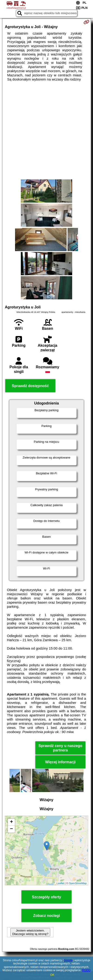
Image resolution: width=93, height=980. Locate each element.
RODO (86, 970)
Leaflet (60, 883)
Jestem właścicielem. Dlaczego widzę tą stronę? (30, 932)
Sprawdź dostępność (30, 386)
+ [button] (11, 822)
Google (68, 960)
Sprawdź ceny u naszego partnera (60, 748)
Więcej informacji (60, 762)
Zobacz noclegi (46, 916)
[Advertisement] (46, 130)
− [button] (11, 829)
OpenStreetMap (78, 883)
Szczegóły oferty (46, 897)
